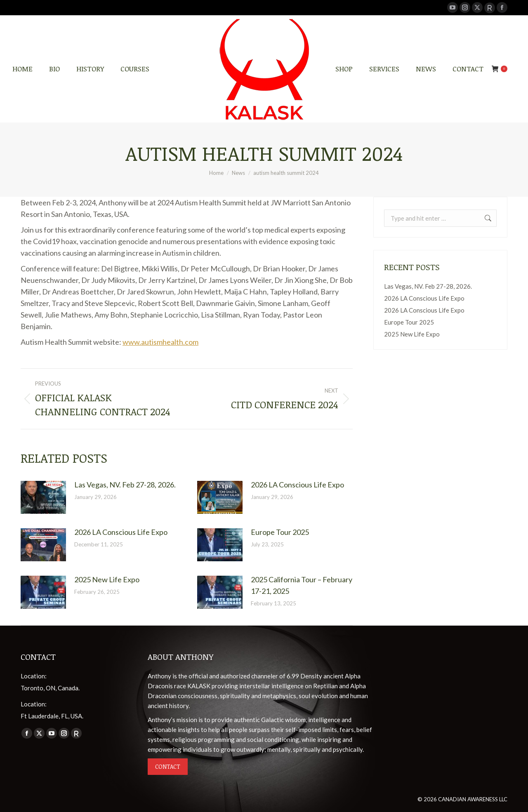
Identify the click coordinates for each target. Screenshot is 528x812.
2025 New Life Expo (107, 579)
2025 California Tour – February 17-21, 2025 (302, 585)
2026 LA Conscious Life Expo (297, 485)
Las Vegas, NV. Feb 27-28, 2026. (125, 485)
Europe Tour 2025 (280, 532)
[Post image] (43, 497)
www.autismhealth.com (160, 342)
